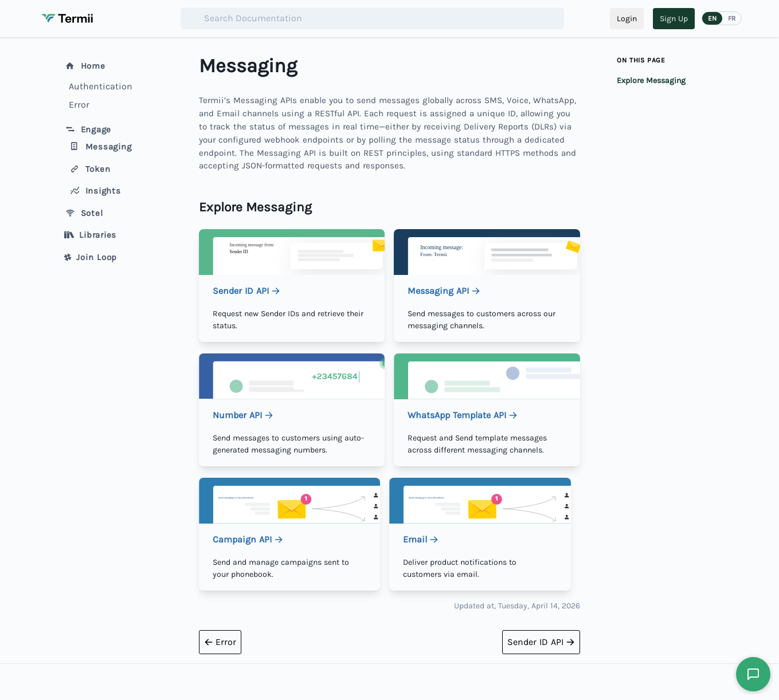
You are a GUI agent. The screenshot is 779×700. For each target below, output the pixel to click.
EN (712, 18)
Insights (95, 191)
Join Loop (91, 257)
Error (79, 105)
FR (732, 18)
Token (90, 169)
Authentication (101, 86)
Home (85, 66)
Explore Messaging (651, 80)
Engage (88, 129)
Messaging (100, 147)
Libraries (91, 235)
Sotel (84, 213)
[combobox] (372, 18)
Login (627, 19)
